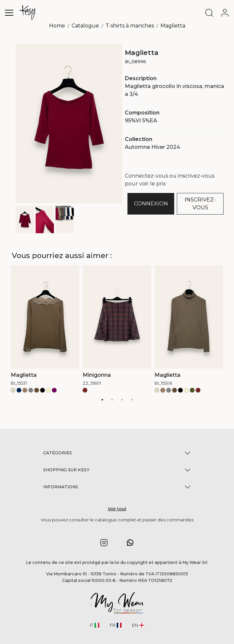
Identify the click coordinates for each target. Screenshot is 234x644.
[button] (104, 542)
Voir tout (117, 509)
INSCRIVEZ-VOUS (200, 204)
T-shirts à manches (130, 26)
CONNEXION (151, 204)
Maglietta (173, 26)
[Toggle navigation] (9, 13)
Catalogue (85, 26)
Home (57, 26)
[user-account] (226, 13)
